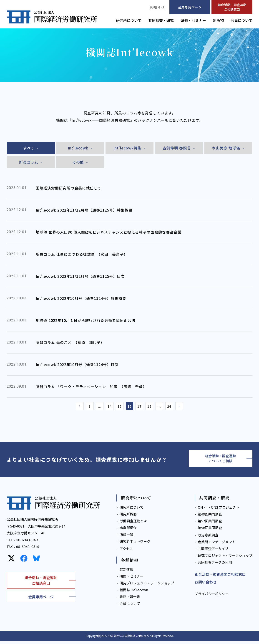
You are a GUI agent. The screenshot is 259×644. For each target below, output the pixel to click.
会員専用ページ (41, 600)
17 (141, 407)
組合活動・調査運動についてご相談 (221, 461)
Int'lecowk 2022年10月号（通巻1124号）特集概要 (81, 298)
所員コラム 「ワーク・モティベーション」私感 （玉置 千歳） (91, 386)
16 (130, 407)
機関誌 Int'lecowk (134, 593)
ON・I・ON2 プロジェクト (219, 510)
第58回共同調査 (210, 531)
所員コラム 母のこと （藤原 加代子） (70, 342)
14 (107, 407)
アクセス (126, 552)
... (95, 407)
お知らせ (157, 7)
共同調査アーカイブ (213, 552)
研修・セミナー (193, 20)
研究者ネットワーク (135, 544)
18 (152, 407)
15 (118, 407)
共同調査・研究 (161, 20)
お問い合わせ (206, 585)
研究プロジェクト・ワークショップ (147, 586)
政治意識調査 (208, 538)
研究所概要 (128, 517)
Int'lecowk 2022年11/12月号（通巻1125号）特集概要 (84, 210)
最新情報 (126, 572)
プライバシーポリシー (212, 597)
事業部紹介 (128, 531)
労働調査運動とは (133, 524)
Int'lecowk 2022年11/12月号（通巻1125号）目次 (80, 276)
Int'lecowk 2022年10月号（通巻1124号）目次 (77, 364)
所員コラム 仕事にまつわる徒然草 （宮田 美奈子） (82, 254)
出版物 (218, 20)
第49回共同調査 (210, 517)
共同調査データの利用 (215, 565)
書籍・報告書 (130, 600)
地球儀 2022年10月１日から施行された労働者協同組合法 (85, 320)
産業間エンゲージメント (217, 545)
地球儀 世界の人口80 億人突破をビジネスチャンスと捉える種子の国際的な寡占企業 (108, 232)
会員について (241, 20)
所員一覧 (126, 538)
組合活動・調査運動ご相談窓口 (232, 7)
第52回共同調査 (210, 524)
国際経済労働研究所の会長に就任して (68, 188)
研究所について (129, 20)
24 (175, 407)
